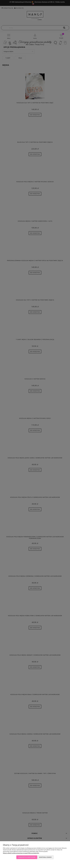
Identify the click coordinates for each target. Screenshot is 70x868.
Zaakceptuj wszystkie (27, 857)
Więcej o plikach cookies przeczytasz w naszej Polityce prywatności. (21, 853)
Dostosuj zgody (45, 857)
